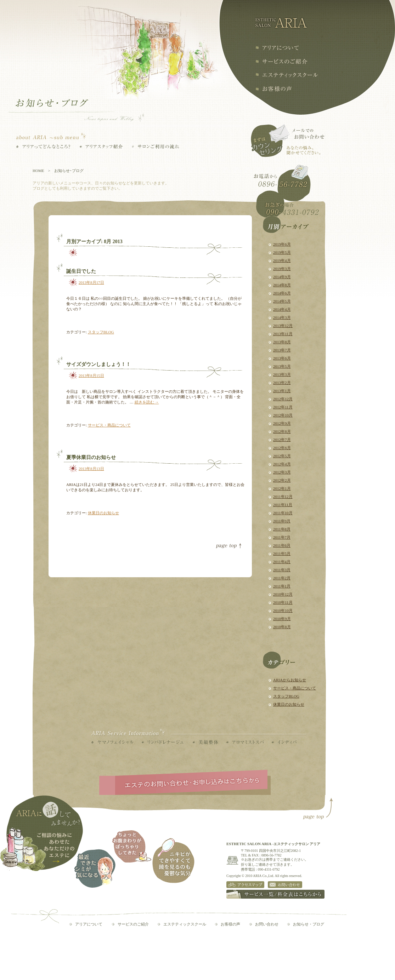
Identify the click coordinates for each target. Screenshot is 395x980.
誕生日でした (81, 271)
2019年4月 (282, 260)
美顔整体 (205, 742)
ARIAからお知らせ (290, 680)
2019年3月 (282, 269)
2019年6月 (282, 244)
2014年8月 (282, 285)
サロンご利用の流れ (156, 147)
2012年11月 (283, 407)
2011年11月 (283, 505)
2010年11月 (283, 602)
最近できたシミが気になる (95, 868)
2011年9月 (282, 521)
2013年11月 (283, 334)
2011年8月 (282, 529)
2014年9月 (282, 277)
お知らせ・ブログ (309, 924)
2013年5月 (282, 366)
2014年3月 (282, 317)
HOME (38, 171)
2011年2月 (282, 578)
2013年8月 (282, 342)
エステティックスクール (286, 75)
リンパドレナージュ (163, 742)
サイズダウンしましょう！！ (98, 364)
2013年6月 (282, 358)
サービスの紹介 (281, 61)
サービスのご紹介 (133, 924)
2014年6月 (282, 293)
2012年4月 (282, 464)
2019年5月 (282, 252)
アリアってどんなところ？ (43, 147)
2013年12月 (283, 326)
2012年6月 (282, 448)
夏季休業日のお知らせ (91, 457)
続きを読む (147, 402)
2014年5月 (282, 301)
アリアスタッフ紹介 (101, 147)
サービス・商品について (295, 688)
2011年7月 (282, 537)
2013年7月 (282, 350)
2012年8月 (282, 431)
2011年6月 (282, 545)
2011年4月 (282, 562)
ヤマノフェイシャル (112, 742)
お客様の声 (273, 89)
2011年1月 (282, 586)
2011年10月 (283, 513)
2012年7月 (282, 440)
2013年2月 (282, 383)
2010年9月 (282, 619)
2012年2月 (282, 480)
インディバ (284, 742)
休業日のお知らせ (289, 704)
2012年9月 (282, 423)
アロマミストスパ (245, 742)
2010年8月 (282, 627)
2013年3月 (282, 374)
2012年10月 (283, 415)
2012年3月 (282, 472)
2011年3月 (282, 570)
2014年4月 (282, 309)
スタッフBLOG (286, 696)
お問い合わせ (267, 924)
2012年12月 (283, 399)
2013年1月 (282, 391)
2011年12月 (283, 497)
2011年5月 (282, 554)
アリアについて (277, 48)
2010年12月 (283, 594)
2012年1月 (282, 488)
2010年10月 (283, 611)
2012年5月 (282, 456)
